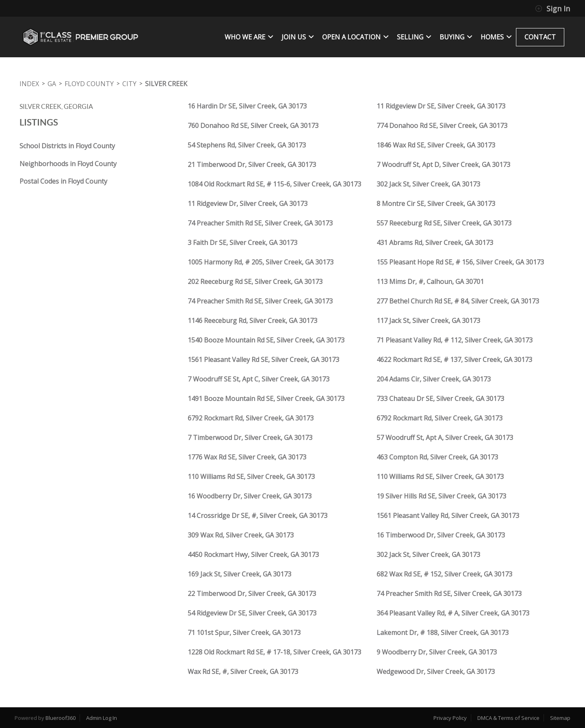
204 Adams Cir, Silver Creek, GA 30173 (434, 379)
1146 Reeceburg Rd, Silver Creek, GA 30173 (252, 321)
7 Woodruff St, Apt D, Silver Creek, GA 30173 (443, 165)
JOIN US (298, 37)
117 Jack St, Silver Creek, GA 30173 (428, 321)
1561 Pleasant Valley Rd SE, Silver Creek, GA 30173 (263, 360)
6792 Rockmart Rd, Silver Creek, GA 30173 (251, 418)
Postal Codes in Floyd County (63, 181)
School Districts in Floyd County (67, 146)
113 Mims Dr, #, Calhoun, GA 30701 (430, 282)
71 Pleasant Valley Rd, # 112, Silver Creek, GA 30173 (455, 340)
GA (52, 84)
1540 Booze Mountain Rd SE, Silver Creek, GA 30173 (266, 340)
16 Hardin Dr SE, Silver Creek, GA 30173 (247, 106)
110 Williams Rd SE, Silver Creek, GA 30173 (251, 477)
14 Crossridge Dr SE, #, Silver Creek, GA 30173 (258, 516)
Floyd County (89, 84)
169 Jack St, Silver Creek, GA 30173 (239, 574)
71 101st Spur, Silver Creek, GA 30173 (244, 633)
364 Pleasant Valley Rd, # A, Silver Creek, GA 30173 (453, 613)
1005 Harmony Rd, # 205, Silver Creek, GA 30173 (261, 262)
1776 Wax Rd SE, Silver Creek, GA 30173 (247, 457)
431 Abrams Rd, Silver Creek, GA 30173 (435, 243)
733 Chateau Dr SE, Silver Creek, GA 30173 (440, 399)
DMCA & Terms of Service (508, 718)
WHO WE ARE (249, 37)
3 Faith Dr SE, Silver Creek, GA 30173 (243, 243)
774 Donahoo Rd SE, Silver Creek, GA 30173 (442, 126)
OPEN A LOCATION (355, 37)
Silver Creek (166, 84)
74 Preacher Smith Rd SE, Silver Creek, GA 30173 (260, 223)
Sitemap (560, 718)
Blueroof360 (61, 718)
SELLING (414, 37)
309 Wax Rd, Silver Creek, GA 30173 (241, 535)
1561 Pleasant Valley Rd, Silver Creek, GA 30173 (448, 516)
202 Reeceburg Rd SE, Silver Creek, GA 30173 (255, 282)
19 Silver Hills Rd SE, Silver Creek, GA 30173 (441, 496)
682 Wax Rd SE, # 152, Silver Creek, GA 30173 (444, 574)
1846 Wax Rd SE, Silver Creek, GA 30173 (436, 145)
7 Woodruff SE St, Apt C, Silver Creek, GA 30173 (259, 379)
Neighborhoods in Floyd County (68, 164)
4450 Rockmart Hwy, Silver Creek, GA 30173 (253, 555)
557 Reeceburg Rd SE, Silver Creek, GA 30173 (444, 223)
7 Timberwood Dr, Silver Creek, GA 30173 (250, 438)
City (129, 84)
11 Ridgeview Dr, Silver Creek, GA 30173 (248, 204)
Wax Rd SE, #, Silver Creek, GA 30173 (243, 672)
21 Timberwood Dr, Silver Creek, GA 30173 (252, 165)
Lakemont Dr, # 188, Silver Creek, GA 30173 (443, 633)
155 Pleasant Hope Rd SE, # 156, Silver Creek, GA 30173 (460, 262)
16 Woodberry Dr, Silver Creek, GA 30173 (250, 496)
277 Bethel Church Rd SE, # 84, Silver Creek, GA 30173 (458, 301)
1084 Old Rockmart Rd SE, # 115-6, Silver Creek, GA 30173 (274, 184)
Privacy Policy (450, 718)
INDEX (29, 84)
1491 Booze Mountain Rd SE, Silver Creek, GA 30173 (266, 399)
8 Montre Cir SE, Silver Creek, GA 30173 (436, 204)
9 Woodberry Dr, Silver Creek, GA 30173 (437, 652)
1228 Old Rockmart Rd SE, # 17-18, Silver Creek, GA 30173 (274, 652)
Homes (496, 37)
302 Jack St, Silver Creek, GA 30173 (428, 184)
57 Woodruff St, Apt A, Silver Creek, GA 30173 (445, 438)
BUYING (456, 37)
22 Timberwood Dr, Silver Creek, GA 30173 (252, 594)
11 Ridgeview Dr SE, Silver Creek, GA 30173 (441, 106)
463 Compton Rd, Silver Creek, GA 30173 (437, 457)
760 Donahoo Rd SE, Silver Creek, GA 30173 (253, 126)
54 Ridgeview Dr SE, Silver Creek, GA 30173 (252, 613)
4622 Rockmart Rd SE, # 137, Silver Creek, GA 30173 (454, 360)
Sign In (552, 9)
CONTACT (540, 37)
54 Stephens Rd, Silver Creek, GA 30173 (247, 145)
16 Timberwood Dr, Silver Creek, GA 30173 (441, 535)
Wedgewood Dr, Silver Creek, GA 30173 (436, 672)
